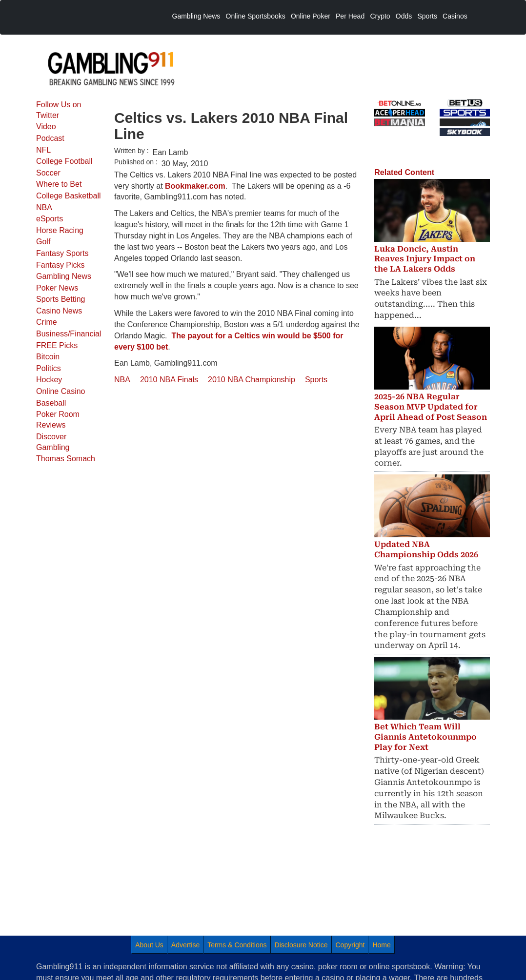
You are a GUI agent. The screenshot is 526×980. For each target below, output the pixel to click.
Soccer (48, 173)
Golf (43, 242)
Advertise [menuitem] (185, 945)
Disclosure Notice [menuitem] (301, 945)
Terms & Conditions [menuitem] (237, 945)
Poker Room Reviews (58, 420)
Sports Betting (61, 299)
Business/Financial (69, 334)
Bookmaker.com (195, 186)
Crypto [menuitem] (380, 16)
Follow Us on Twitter (59, 110)
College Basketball (69, 196)
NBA (44, 207)
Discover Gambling (53, 442)
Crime (47, 322)
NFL (43, 150)
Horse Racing (60, 230)
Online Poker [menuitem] (311, 16)
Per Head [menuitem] (350, 16)
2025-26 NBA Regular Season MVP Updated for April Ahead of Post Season (431, 407)
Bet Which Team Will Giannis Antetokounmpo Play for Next (425, 737)
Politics (49, 368)
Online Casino (61, 391)
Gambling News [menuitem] (196, 16)
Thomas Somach (66, 459)
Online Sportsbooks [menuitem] (256, 16)
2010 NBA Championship (252, 380)
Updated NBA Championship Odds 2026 (426, 549)
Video (46, 127)
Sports (316, 380)
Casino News (59, 311)
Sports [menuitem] (427, 16)
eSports (50, 219)
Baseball (51, 403)
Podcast (50, 138)
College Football (64, 161)
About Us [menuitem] (149, 945)
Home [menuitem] (381, 945)
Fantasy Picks (61, 265)
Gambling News (64, 276)
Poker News (57, 288)
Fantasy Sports (62, 253)
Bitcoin (48, 357)
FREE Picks (57, 345)
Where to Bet (59, 184)
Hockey (49, 380)
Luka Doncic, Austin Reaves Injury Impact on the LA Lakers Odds (425, 259)
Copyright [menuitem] (350, 945)
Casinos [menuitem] (455, 16)
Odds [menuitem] (404, 16)
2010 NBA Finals (169, 380)
